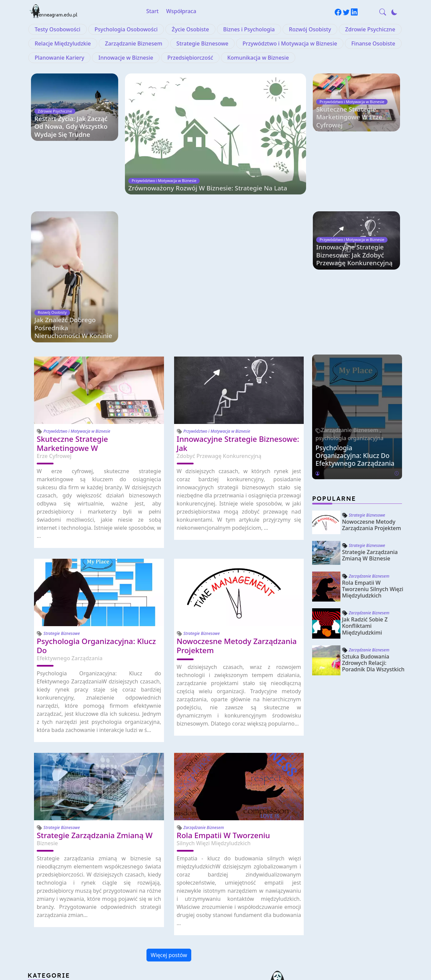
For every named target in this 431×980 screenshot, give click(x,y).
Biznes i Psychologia (249, 29)
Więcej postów (169, 828)
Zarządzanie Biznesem (134, 43)
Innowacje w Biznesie (126, 58)
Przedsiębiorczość (190, 58)
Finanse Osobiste (373, 43)
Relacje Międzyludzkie (63, 43)
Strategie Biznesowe (202, 43)
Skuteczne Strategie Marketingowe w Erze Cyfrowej (350, 127)
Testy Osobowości (58, 29)
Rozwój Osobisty (310, 29)
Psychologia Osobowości (126, 29)
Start (152, 11)
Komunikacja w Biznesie (258, 58)
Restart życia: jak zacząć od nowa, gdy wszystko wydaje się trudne (72, 127)
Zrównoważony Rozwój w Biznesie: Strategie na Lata (209, 208)
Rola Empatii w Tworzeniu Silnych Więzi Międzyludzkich (373, 462)
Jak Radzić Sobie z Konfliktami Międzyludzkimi (365, 499)
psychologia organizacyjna (350, 311)
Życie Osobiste (190, 29)
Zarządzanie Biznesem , (351, 303)
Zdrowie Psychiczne (370, 29)
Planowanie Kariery (59, 58)
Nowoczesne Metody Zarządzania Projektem (372, 397)
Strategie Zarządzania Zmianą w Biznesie (370, 428)
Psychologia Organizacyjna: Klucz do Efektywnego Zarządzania (355, 328)
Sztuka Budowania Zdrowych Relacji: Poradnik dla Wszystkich (373, 535)
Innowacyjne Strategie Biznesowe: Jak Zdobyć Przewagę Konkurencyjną (355, 201)
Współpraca (181, 11)
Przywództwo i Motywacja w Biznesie (290, 43)
